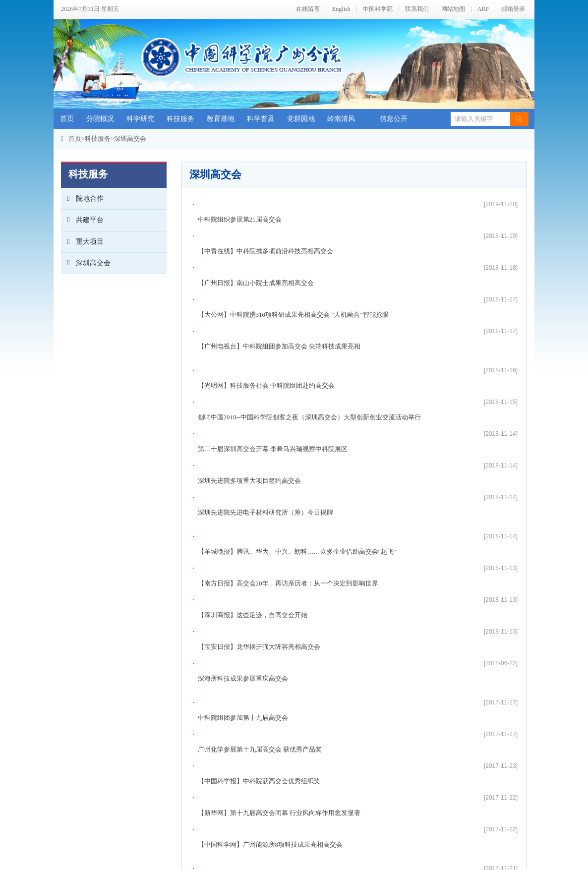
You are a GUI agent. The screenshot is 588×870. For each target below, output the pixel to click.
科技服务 (180, 119)
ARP (483, 9)
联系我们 (417, 9)
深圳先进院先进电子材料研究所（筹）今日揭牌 (265, 354)
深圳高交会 (130, 139)
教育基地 (221, 119)
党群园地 (301, 119)
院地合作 (82, 199)
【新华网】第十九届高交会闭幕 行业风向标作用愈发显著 (279, 512)
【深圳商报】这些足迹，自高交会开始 (253, 409)
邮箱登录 (513, 9)
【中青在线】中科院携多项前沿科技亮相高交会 (265, 220)
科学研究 (140, 119)
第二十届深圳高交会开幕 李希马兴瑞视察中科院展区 (273, 322)
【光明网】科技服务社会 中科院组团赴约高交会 (266, 291)
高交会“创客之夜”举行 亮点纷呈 (243, 701)
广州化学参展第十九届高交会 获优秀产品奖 (260, 480)
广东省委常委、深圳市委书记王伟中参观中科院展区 (272, 567)
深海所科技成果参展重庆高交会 (243, 441)
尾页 (374, 744)
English (341, 9)
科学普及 (261, 119)
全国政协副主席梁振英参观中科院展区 (253, 669)
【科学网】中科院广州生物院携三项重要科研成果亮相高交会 (285, 654)
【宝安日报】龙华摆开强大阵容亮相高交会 (259, 425)
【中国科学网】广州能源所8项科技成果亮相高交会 (270, 528)
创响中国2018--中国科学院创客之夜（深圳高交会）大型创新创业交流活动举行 (310, 307)
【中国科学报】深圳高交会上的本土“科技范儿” (265, 583)
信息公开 (394, 119)
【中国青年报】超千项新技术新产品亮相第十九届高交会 (278, 685)
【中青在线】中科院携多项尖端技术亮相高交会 (265, 551)
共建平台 (82, 220)
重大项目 (82, 242)
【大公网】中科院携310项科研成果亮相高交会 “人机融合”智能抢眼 (293, 252)
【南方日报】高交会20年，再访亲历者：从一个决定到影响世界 (288, 393)
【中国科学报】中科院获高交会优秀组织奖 (259, 496)
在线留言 (308, 9)
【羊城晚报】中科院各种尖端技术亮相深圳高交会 (269, 638)
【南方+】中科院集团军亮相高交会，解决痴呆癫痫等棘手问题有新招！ (299, 614)
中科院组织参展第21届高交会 (240, 204)
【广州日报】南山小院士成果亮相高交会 (256, 236)
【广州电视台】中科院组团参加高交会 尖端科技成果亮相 (279, 267)
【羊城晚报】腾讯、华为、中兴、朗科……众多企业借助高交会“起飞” (297, 377)
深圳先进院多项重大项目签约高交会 (249, 338)
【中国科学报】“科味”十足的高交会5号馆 (257, 599)
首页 (67, 119)
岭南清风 (341, 119)
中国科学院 (378, 9)
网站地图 (453, 9)
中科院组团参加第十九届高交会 (243, 464)
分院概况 (100, 119)
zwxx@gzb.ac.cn (242, 847)
